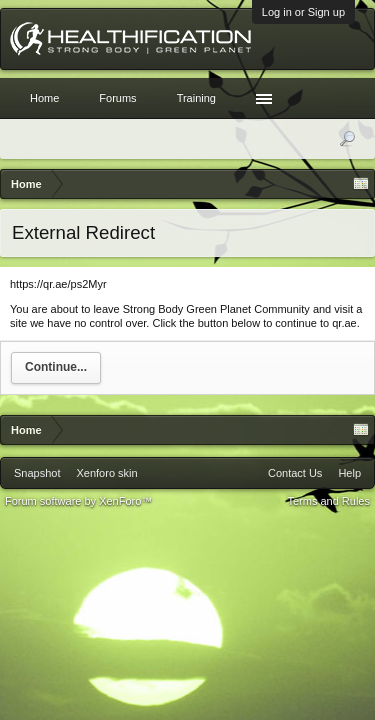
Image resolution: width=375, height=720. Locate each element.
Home (44, 98)
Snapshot (37, 473)
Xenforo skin (106, 473)
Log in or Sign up (303, 12)
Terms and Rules (328, 501)
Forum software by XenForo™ (78, 501)
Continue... (56, 367)
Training (196, 98)
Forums (117, 98)
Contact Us (295, 473)
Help (349, 473)
